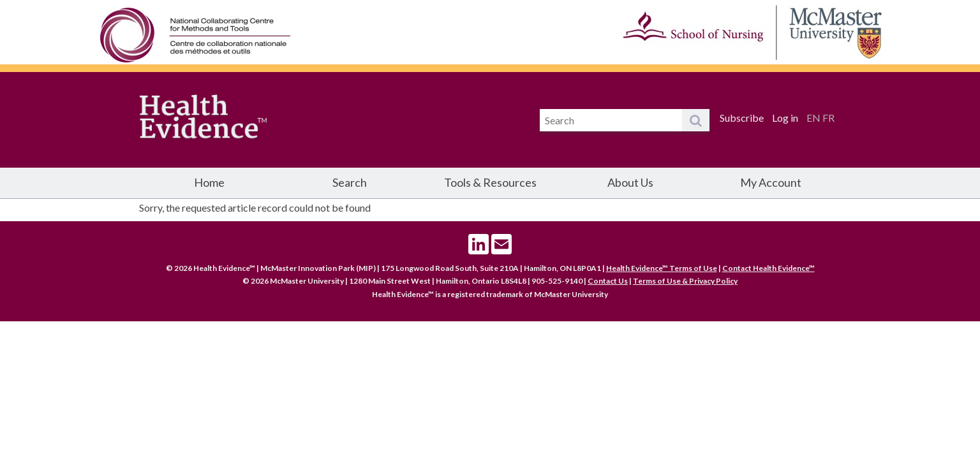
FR (828, 118)
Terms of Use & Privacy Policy (685, 281)
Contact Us (608, 281)
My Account (771, 182)
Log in (785, 118)
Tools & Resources (490, 182)
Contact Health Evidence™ (768, 268)
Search (350, 182)
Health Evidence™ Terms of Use (662, 268)
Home (209, 182)
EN (813, 118)
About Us (630, 182)
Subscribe (742, 118)
